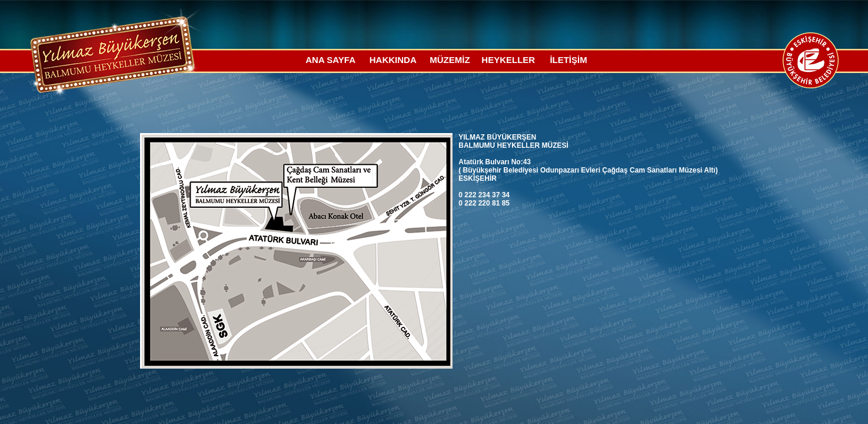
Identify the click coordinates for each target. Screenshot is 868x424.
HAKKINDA (393, 60)
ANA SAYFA (330, 60)
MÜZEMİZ (450, 60)
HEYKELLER (508, 60)
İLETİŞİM (568, 60)
